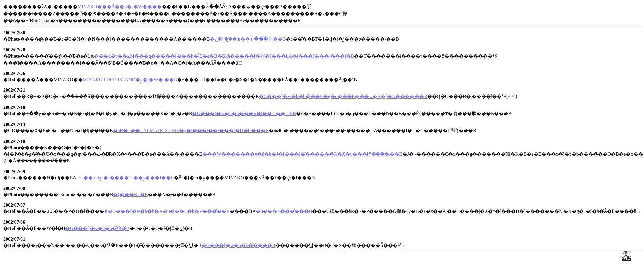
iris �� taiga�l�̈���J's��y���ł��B (125, 178)
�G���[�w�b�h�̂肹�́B (97, 228)
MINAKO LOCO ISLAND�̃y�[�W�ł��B (130, 80)
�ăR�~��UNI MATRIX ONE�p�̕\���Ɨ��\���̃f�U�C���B (191, 131)
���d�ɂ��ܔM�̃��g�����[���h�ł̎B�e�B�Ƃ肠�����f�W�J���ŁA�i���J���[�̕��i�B (224, 56)
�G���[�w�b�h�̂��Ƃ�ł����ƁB (244, 113)
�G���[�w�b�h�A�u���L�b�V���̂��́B (169, 211)
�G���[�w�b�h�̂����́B (238, 245)
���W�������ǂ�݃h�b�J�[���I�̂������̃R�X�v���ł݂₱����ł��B (302, 154)
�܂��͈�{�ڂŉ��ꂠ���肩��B (248, 39)
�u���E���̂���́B (284, 211)
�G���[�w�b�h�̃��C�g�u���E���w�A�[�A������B (343, 96)
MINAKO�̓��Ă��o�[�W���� (120, 7)
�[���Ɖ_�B (130, 194)
